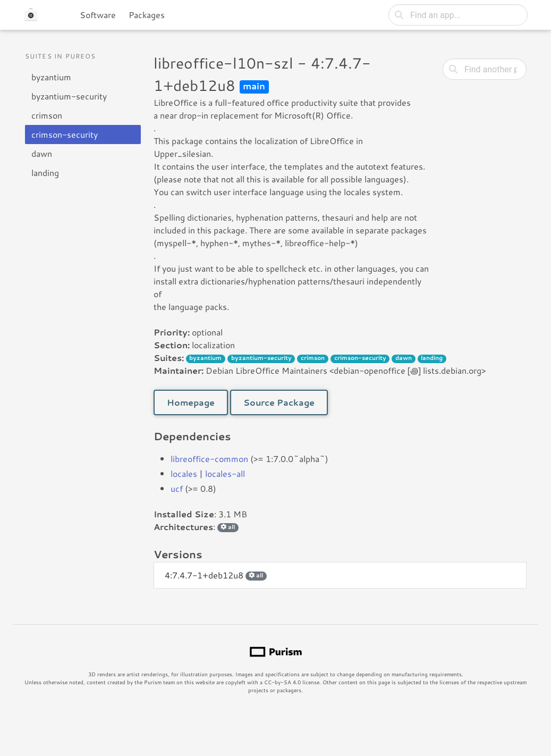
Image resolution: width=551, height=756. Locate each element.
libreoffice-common (209, 459)
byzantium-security (69, 96)
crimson (47, 115)
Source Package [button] (279, 402)
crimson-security (65, 134)
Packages (147, 15)
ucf (177, 488)
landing (45, 173)
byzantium (51, 77)
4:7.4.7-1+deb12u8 (216, 575)
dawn (42, 153)
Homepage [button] (191, 402)
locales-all (225, 473)
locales (184, 473)
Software (98, 15)
